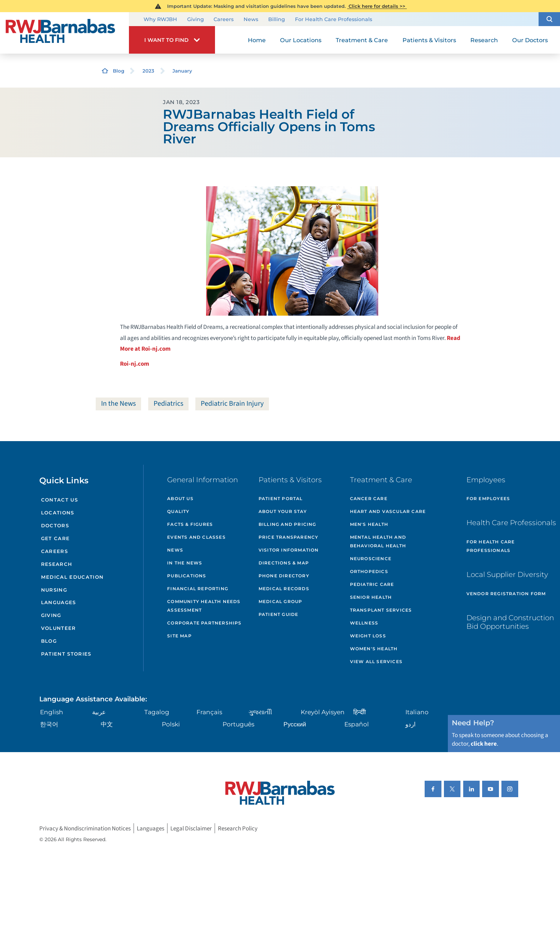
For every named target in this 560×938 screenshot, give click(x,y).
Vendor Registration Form (506, 594)
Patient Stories (66, 654)
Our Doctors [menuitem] (530, 40)
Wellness (364, 623)
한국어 (49, 724)
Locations (58, 513)
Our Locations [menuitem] (301, 40)
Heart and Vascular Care (388, 511)
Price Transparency (289, 537)
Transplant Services (381, 610)
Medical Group (281, 601)
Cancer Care (369, 498)
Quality (178, 511)
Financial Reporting (198, 589)
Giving (196, 20)
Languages (59, 602)
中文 (107, 724)
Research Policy (238, 828)
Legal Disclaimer (191, 828)
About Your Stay (283, 511)
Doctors (55, 525)
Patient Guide (279, 614)
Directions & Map (284, 563)
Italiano (417, 712)
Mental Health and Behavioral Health (378, 541)
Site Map (179, 636)
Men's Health (369, 524)
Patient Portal (281, 498)
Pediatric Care (372, 584)
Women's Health (374, 649)
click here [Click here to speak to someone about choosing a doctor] (484, 744)
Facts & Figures (190, 524)
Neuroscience (371, 559)
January (182, 71)
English (52, 712)
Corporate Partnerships (204, 623)
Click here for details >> (377, 6)
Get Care (56, 538)
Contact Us (59, 500)
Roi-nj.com (135, 364)
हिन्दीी (359, 712)
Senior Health (371, 597)
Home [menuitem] (257, 40)
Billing (277, 20)
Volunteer (59, 628)
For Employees (488, 498)
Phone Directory (284, 576)
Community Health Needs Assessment (204, 606)
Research (57, 564)
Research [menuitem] (484, 40)
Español (357, 724)
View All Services (376, 661)
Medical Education (72, 577)
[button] (549, 19)
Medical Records (284, 589)
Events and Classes (196, 537)
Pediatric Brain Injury (232, 404)
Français (209, 712)
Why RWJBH (160, 20)
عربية (99, 712)
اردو (411, 724)
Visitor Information (289, 550)
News (251, 20)
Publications (187, 576)
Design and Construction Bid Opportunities (510, 622)
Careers (224, 20)
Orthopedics (369, 571)
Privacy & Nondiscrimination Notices (85, 828)
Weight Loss (368, 636)
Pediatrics (168, 404)
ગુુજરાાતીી (260, 712)
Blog (119, 71)
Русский (295, 724)
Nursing (54, 590)
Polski (171, 724)
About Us (180, 498)
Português (238, 724)
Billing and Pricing (287, 524)
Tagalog (157, 712)
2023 (148, 71)
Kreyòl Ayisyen (323, 712)
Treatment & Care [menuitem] (362, 40)
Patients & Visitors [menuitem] (429, 40)
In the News (118, 404)
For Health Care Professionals (334, 20)
